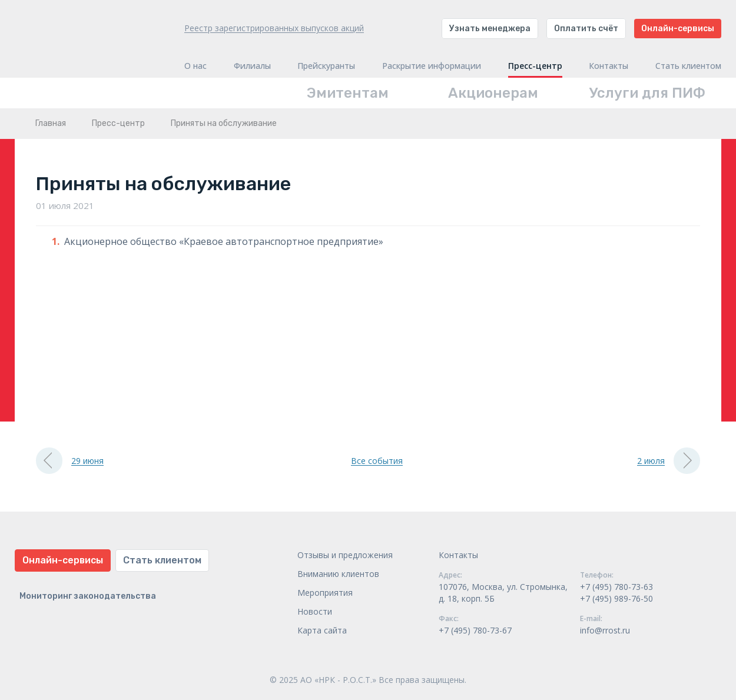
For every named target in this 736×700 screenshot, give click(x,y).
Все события (377, 461)
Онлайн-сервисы (678, 29)
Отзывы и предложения (345, 555)
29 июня (70, 461)
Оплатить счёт (586, 29)
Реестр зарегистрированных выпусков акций (274, 28)
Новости (315, 611)
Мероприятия (325, 593)
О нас (195, 66)
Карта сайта (322, 630)
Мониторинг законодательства (88, 596)
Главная (51, 123)
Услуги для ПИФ (647, 93)
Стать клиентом (688, 66)
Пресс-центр (535, 66)
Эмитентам (348, 93)
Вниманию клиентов (338, 574)
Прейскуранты (326, 66)
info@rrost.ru (605, 630)
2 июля (669, 461)
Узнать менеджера (490, 29)
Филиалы (252, 66)
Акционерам (493, 93)
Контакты (609, 66)
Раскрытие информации (432, 66)
